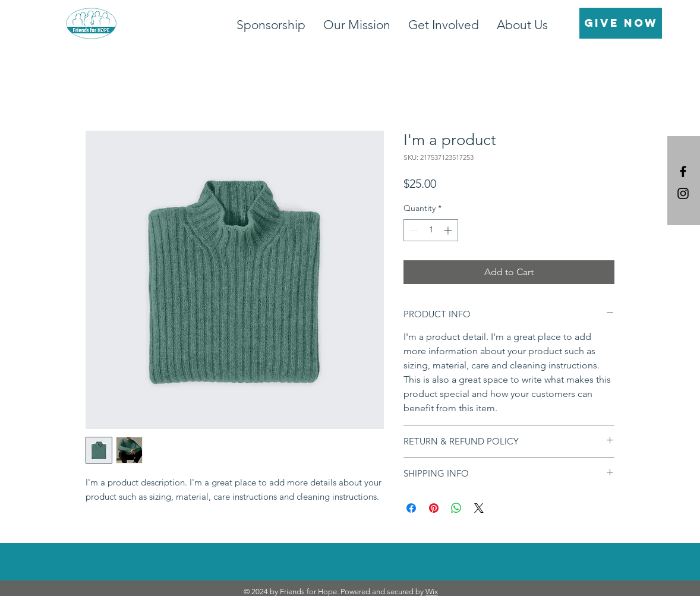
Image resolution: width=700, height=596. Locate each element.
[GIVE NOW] (621, 23)
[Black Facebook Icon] (683, 171)
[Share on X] (479, 508)
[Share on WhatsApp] (456, 508)
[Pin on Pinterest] (434, 508)
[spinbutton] (431, 230)
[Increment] (449, 230)
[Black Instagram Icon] (683, 193)
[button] (444, 25)
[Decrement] (413, 230)
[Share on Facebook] (411, 508)
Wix (432, 592)
